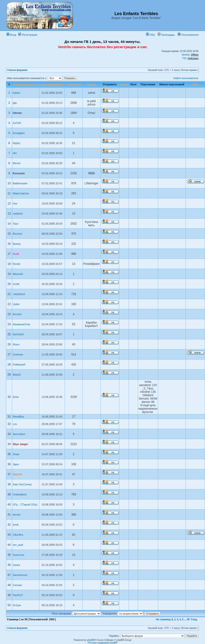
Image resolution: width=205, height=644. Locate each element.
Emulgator (19, 133)
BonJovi (17, 234)
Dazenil (17, 474)
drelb (16, 525)
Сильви (17, 585)
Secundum (19, 434)
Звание (91, 84)
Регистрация (28, 35)
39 (188, 619)
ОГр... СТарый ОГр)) (25, 505)
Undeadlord (20, 494)
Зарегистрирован (52, 84)
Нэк (15, 203)
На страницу (163, 619)
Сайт (195, 84)
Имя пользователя (26, 84)
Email (124, 84)
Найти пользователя (186, 78)
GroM (16, 284)
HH (15, 153)
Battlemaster (20, 183)
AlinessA (18, 274)
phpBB (90, 640)
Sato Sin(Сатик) (22, 484)
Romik (16, 264)
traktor (16, 93)
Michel (17, 163)
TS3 (184, 58)
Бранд (17, 244)
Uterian (17, 113)
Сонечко (18, 354)
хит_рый (18, 545)
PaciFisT (18, 595)
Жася (16, 344)
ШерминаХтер (21, 324)
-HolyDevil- (19, 294)
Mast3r (17, 375)
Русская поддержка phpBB (102, 643)
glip (15, 103)
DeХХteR (18, 334)
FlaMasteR (19, 365)
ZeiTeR (17, 123)
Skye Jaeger (20, 444)
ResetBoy (18, 417)
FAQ (150, 35)
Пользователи (188, 35)
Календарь (166, 35)
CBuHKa (18, 535)
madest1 (18, 214)
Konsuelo (19, 173)
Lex (15, 424)
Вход (11, 35)
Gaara (16, 565)
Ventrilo (185, 55)
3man (16, 454)
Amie (16, 397)
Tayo (15, 224)
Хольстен (18, 555)
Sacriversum (20, 575)
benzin (17, 515)
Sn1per (17, 605)
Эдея (16, 464)
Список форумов (17, 70)
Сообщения (74, 84)
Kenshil (17, 314)
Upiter (16, 304)
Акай (16, 254)
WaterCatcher (21, 193)
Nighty (16, 143)
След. (194, 619)
